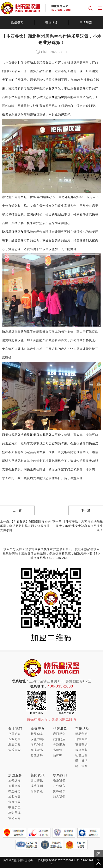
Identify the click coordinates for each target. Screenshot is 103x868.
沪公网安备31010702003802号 (57, 860)
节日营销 (81, 745)
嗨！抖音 (81, 766)
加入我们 (59, 797)
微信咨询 (17, 22)
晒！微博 (81, 761)
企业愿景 (14, 739)
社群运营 (81, 755)
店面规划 (59, 734)
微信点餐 (81, 750)
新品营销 (81, 734)
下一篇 (86, 510)
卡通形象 (59, 745)
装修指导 (14, 802)
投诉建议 (59, 791)
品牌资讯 (37, 791)
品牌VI (58, 750)
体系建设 (14, 750)
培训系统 (14, 813)
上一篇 (17, 510)
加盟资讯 (37, 780)
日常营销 (81, 739)
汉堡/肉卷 (37, 739)
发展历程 (14, 745)
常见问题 (14, 818)
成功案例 (37, 786)
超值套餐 (37, 755)
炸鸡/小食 (37, 745)
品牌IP (58, 755)
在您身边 (14, 791)
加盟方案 (14, 797)
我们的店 (59, 739)
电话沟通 (51, 22)
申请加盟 (86, 22)
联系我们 (59, 780)
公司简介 (14, 734)
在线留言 (59, 786)
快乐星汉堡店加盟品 (16, 232)
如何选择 (14, 780)
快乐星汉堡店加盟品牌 (49, 97)
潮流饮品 (37, 750)
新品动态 (37, 734)
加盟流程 (14, 786)
